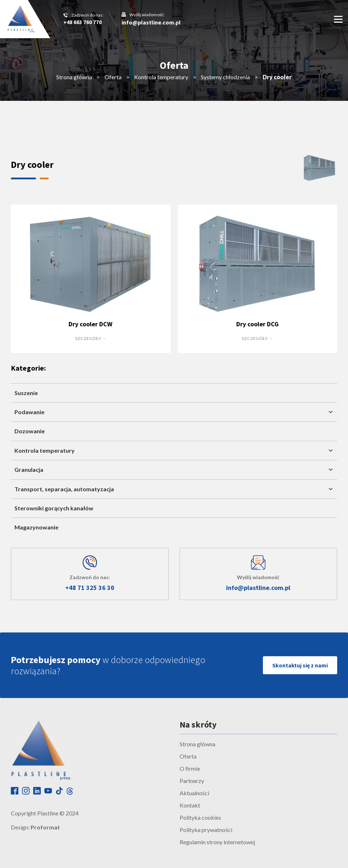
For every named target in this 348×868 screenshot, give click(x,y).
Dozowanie (30, 431)
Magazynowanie (36, 527)
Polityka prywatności (206, 830)
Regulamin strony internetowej (217, 842)
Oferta (113, 77)
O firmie (190, 768)
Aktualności (194, 793)
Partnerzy (192, 781)
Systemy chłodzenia (225, 77)
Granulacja (174, 470)
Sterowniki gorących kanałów (54, 508)
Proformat (45, 827)
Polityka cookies (200, 817)
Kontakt (190, 805)
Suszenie (26, 393)
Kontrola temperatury (161, 77)
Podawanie (174, 412)
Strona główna (74, 77)
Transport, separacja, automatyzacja (174, 489)
